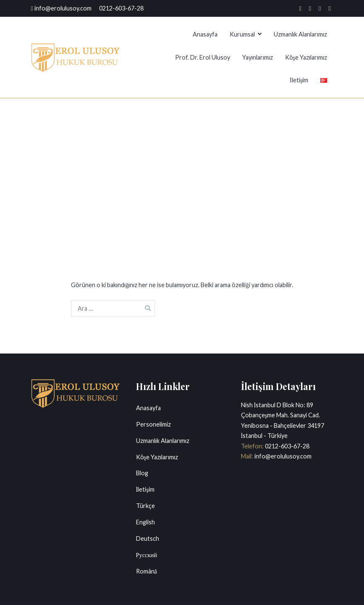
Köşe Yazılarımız (306, 57)
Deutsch (148, 538)
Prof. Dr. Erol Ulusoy (203, 57)
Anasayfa (205, 34)
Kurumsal (242, 34)
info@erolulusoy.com (282, 456)
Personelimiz (153, 424)
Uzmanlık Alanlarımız (300, 34)
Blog (142, 473)
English (145, 522)
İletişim (299, 80)
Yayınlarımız (258, 57)
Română (147, 571)
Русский (147, 555)
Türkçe (145, 506)
